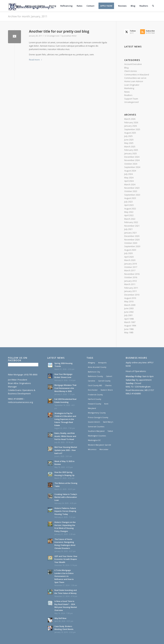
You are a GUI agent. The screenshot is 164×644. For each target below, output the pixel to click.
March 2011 (130, 284)
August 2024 (130, 171)
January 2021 (131, 233)
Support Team (131, 99)
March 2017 (130, 270)
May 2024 (129, 178)
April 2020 (129, 257)
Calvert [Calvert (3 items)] (109, 376)
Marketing (129, 88)
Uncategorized (53, 36)
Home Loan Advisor (134, 81)
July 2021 (128, 229)
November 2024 (132, 160)
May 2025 (129, 143)
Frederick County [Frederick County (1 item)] (95, 395)
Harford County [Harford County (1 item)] (95, 399)
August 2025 (130, 133)
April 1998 (129, 319)
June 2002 (129, 312)
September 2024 (132, 167)
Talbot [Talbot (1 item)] (110, 431)
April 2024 (129, 181)
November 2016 (132, 274)
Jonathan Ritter (70, 36)
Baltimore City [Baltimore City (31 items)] (94, 372)
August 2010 (130, 298)
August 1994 (130, 326)
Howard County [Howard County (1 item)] (95, 404)
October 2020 (131, 243)
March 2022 (130, 219)
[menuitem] (18, 6)
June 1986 (129, 329)
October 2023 (131, 191)
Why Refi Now (60, 618)
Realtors (128, 95)
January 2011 (131, 291)
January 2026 (131, 126)
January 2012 (131, 281)
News (127, 92)
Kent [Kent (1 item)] (106, 404)
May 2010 (129, 301)
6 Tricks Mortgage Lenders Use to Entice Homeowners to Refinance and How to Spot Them (64, 576)
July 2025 (128, 136)
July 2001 (128, 315)
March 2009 (130, 305)
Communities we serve (135, 78)
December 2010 (132, 295)
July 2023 (128, 202)
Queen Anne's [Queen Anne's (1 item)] (94, 422)
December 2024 (132, 157)
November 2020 (132, 240)
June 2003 (129, 308)
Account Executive (133, 64)
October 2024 (131, 164)
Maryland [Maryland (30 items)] (92, 408)
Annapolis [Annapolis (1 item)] (102, 363)
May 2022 (129, 212)
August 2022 (130, 209)
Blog (126, 68)
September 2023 (132, 195)
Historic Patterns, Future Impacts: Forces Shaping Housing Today (65, 511)
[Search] (153, 6)
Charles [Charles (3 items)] (108, 385)
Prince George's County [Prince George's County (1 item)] (98, 417)
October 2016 (131, 277)
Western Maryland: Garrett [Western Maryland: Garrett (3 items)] (99, 445)
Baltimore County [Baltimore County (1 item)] (95, 376)
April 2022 (129, 215)
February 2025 (131, 150)
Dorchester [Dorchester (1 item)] (93, 390)
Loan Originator (132, 85)
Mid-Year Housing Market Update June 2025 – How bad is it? (66, 450)
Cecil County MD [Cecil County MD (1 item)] (95, 385)
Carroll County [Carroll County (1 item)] (104, 381)
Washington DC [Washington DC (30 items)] (94, 440)
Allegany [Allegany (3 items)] (92, 363)
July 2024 (128, 174)
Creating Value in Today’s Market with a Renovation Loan (66, 497)
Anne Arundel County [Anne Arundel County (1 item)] (97, 367)
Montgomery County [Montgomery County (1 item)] (97, 413)
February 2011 (131, 288)
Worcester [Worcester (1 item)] (104, 449)
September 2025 (132, 129)
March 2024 (130, 184)
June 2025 (129, 140)
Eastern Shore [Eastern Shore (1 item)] (107, 390)
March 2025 (130, 147)
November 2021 (132, 226)
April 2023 (129, 205)
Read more (36, 60)
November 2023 (132, 188)
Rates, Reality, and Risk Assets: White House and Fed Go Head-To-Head (65, 436)
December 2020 (132, 236)
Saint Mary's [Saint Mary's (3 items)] (108, 422)
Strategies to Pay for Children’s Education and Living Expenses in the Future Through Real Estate (65, 419)
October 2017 (131, 267)
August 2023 (130, 198)
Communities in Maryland (137, 75)
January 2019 (131, 264)
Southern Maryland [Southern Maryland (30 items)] (96, 431)
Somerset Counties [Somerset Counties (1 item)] (96, 427)
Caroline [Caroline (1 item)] (92, 381)
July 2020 (128, 253)
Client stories (131, 71)
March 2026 (130, 119)
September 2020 (132, 246)
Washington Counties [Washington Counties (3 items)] (97, 436)
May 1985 (129, 332)
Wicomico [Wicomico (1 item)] (92, 449)
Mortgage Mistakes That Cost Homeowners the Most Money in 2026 (65, 388)
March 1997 (130, 322)
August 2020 (130, 250)
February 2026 (131, 122)
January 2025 (131, 153)
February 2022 (131, 222)
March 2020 (130, 260)
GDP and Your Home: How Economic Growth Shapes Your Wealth (66, 559)
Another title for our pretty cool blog (59, 31)
